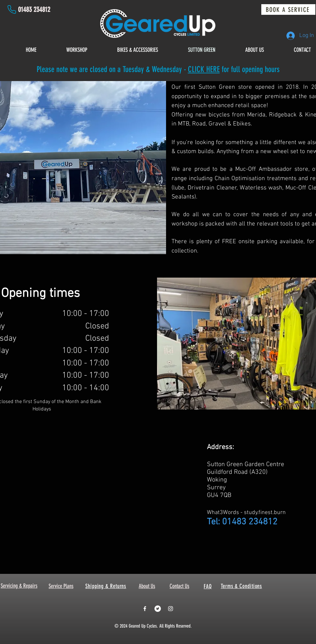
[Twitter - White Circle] (158, 609)
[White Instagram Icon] (171, 609)
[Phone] (12, 9)
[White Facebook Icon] (145, 609)
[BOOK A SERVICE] (288, 9)
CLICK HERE (204, 69)
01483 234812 (34, 9)
